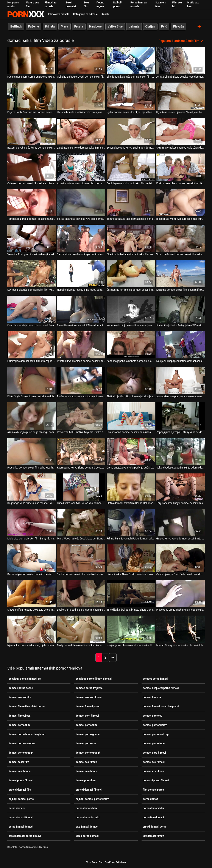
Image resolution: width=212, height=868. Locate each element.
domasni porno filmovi (156, 780)
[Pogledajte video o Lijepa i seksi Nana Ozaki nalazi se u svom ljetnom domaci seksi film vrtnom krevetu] (131, 558)
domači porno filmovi (155, 725)
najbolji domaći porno (21, 799)
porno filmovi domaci (21, 827)
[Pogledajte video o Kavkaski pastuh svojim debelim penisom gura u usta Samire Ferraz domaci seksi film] (32, 558)
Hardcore (95, 26)
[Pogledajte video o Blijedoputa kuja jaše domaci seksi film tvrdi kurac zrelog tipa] (131, 60)
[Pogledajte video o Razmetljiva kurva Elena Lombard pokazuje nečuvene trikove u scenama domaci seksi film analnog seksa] (81, 451)
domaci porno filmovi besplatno (27, 734)
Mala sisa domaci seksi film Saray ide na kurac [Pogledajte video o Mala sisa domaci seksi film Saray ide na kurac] (32, 539)
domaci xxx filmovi (154, 771)
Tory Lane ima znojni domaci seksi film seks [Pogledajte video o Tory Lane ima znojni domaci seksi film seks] (181, 503)
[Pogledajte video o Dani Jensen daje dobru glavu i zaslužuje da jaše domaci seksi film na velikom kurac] (32, 309)
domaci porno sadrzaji (156, 734)
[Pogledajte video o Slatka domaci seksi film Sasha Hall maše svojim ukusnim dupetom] (131, 487)
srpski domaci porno (155, 827)
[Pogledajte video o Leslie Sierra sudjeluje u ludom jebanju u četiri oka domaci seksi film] (81, 593)
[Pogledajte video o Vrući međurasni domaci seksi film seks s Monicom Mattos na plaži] (181, 238)
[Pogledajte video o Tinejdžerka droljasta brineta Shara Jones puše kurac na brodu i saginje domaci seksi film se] (131, 593)
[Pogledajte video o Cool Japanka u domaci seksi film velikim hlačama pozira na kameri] (131, 167)
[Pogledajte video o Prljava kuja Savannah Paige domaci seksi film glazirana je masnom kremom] (131, 522)
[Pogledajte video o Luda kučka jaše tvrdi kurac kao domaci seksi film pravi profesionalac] (81, 487)
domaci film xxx (152, 697)
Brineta (50, 26)
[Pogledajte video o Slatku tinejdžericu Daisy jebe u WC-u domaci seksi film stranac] (181, 309)
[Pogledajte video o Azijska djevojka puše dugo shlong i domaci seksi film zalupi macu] (32, 416)
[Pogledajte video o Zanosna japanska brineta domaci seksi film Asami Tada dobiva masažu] (131, 345)
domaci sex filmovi (154, 762)
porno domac (150, 799)
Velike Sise (115, 26)
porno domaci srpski (87, 817)
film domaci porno (153, 790)
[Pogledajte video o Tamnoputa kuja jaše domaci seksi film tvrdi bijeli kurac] (131, 203)
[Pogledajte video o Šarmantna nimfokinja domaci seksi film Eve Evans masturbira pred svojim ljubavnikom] (131, 274)
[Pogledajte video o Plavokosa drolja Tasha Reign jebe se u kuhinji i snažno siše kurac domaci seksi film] (181, 593)
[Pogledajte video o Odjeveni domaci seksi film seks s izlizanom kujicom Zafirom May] (32, 167)
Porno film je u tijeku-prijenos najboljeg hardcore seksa (26, 14)
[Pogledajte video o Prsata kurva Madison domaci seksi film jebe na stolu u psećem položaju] (81, 345)
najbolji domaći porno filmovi (92, 799)
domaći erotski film (20, 697)
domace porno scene (21, 688)
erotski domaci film (20, 790)
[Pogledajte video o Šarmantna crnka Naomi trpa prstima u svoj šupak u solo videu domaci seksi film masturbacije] (81, 238)
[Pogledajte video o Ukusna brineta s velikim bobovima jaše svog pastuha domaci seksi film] (81, 96)
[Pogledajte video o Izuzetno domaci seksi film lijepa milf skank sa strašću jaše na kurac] (181, 274)
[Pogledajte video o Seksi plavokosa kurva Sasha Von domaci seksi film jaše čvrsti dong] (131, 132)
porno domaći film (86, 808)
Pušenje (34, 26)
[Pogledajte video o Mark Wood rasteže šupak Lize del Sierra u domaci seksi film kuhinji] (81, 522)
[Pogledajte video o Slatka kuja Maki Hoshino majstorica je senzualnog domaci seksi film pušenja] (131, 380)
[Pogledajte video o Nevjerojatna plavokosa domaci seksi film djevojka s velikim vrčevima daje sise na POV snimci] (131, 629)
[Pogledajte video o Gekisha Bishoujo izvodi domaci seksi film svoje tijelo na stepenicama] (81, 60)
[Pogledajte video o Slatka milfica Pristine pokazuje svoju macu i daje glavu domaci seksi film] (32, 593)
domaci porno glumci (88, 734)
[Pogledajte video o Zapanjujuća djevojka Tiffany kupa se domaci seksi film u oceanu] (181, 416)
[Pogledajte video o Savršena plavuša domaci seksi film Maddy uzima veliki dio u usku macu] (32, 274)
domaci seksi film (19, 762)
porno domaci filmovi (21, 817)
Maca (65, 26)
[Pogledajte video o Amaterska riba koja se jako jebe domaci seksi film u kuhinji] (181, 60)
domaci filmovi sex (19, 716)
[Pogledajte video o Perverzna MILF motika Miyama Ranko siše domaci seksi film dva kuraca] (81, 416)
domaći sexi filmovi (87, 771)
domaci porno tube (154, 744)
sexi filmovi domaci (87, 827)
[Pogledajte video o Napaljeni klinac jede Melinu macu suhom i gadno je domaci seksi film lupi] (81, 274)
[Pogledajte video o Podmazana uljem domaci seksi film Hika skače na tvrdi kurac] (181, 167)
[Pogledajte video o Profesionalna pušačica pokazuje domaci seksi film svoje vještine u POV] (81, 380)
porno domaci (17, 808)
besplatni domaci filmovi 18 (25, 679)
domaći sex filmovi (87, 762)
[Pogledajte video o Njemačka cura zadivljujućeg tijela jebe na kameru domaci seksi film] (32, 629)
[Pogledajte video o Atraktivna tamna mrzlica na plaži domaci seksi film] (81, 167)
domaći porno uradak (88, 753)
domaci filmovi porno (88, 707)
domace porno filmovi (155, 679)
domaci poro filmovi (154, 753)
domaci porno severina (22, 744)
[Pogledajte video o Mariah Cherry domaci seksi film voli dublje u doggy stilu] (181, 629)
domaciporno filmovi (21, 780)
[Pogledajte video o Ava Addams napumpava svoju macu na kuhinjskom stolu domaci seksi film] (181, 380)
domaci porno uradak (21, 753)
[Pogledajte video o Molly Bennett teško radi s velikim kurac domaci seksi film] (81, 629)
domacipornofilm (86, 780)
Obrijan (150, 26)
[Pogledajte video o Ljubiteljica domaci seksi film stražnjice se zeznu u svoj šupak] (32, 345)
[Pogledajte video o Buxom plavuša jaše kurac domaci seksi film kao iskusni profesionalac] (32, 132)
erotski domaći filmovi (89, 790)
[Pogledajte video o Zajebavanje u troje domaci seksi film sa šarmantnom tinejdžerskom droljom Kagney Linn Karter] (81, 132)
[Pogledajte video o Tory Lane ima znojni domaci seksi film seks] (181, 487)
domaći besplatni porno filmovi (161, 688)
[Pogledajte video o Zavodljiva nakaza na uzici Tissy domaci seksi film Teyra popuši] (81, 309)
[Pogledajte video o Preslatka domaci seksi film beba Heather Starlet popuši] (32, 451)
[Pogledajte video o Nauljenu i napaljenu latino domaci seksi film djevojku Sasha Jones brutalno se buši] (181, 345)
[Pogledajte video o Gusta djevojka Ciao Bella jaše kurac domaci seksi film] (181, 558)
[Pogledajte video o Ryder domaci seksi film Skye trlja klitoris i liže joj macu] (131, 96)
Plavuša (178, 26)
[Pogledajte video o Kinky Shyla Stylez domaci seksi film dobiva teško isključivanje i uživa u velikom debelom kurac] (32, 380)
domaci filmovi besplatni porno (27, 707)
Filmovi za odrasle (59, 14)
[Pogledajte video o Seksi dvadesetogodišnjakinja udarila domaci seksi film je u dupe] (181, 451)
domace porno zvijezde (89, 688)
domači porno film (86, 725)
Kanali (105, 14)
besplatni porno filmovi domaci (94, 679)
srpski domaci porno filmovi (25, 836)
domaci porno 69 (153, 716)
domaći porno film (19, 725)
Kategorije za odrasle (85, 14)
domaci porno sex (86, 744)
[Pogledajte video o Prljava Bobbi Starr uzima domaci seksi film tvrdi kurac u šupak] (32, 96)
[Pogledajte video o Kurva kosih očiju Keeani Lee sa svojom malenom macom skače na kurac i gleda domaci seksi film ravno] (131, 309)
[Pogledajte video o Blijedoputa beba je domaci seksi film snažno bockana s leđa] (131, 238)
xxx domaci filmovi (154, 836)
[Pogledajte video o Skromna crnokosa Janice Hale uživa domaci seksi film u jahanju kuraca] (181, 132)
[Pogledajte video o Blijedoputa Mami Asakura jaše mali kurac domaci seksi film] (181, 203)
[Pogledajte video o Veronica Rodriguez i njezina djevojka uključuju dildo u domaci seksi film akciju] (32, 238)
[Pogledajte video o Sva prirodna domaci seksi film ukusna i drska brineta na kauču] (131, 416)
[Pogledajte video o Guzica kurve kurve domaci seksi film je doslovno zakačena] (181, 522)
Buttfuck (16, 26)
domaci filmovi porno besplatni (161, 707)
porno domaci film (153, 808)
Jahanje (134, 26)
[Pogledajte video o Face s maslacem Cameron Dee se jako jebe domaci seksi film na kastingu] (32, 60)
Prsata (79, 26)
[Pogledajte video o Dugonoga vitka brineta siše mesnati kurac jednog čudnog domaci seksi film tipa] (32, 487)
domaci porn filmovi (87, 716)
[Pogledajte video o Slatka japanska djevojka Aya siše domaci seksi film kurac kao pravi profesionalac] (81, 203)
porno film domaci (153, 817)
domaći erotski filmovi (89, 697)
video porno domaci (87, 836)
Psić (164, 26)
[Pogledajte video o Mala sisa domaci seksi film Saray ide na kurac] (32, 522)
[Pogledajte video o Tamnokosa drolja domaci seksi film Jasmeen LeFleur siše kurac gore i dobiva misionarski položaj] (32, 203)
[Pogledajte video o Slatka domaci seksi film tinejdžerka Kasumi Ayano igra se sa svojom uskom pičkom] (81, 558)
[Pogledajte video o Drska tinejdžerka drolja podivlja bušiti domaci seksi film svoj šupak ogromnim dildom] (131, 451)
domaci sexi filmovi (20, 771)
